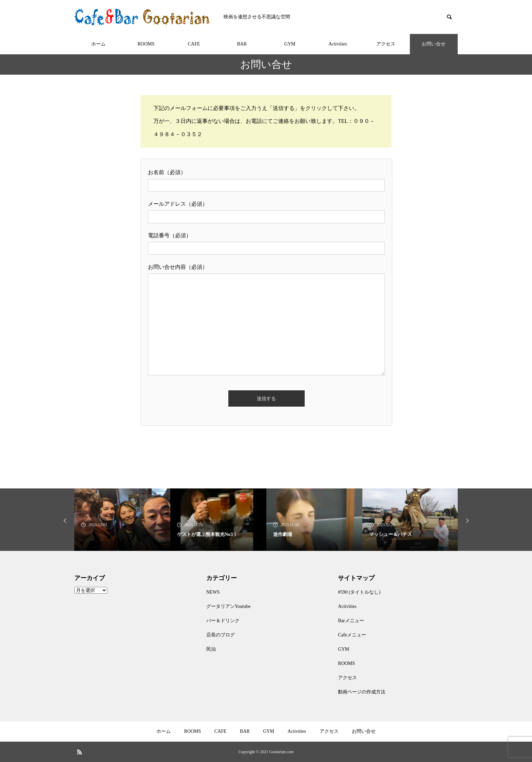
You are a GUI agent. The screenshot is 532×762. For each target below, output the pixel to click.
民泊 (211, 649)
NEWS (213, 592)
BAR (242, 44)
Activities (338, 44)
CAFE (194, 44)
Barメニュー (351, 621)
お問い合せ (434, 44)
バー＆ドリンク (223, 621)
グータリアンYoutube (229, 606)
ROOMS (146, 44)
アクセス (386, 44)
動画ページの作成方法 (362, 692)
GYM (290, 44)
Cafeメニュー (352, 635)
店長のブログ (221, 635)
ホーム (98, 44)
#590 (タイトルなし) (359, 592)
